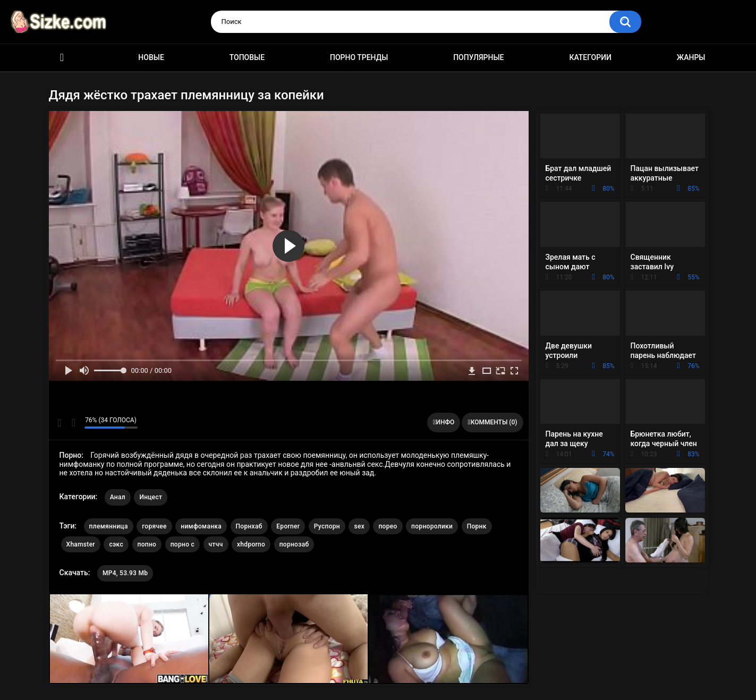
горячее (154, 526)
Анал (118, 497)
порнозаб (294, 544)
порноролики (432, 526)
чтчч (216, 544)
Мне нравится (60, 423)
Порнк (477, 526)
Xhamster (81, 544)
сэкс (116, 544)
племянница (109, 526)
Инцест (151, 497)
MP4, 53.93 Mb (125, 573)
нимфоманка (201, 526)
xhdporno (251, 544)
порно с (182, 544)
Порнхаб (249, 526)
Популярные (478, 57)
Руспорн (327, 526)
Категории (590, 57)
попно (147, 544)
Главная (62, 58)
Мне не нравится (74, 423)
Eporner (288, 526)
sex (359, 526)
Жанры (691, 57)
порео (388, 526)
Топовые (247, 57)
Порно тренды (359, 57)
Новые (151, 57)
